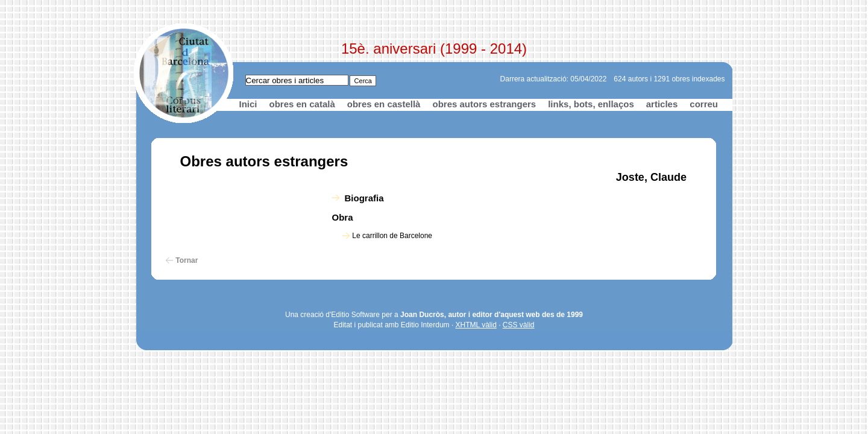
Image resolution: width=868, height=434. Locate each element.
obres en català (302, 104)
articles (662, 104)
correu (704, 104)
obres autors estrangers (484, 104)
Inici (248, 104)
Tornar (187, 260)
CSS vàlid (519, 325)
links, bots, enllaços (591, 104)
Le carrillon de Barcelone (392, 236)
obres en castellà (384, 104)
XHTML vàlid (476, 325)
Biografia (364, 198)
